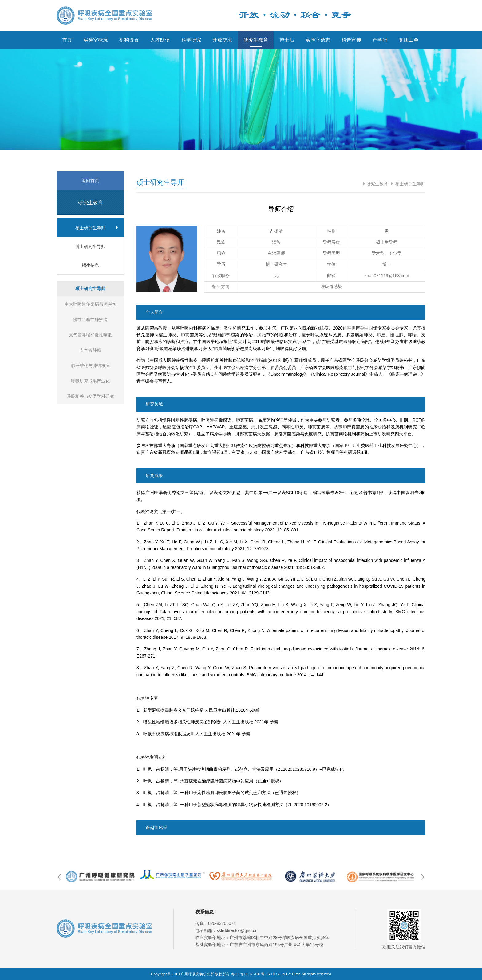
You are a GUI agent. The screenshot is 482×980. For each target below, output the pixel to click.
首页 (67, 40)
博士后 (287, 40)
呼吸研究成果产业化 (90, 381)
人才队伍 (160, 40)
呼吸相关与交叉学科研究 (90, 396)
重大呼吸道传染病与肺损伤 (90, 304)
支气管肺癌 (90, 350)
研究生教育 (256, 40)
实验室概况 (96, 40)
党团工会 (409, 40)
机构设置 (129, 40)
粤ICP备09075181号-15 (250, 974)
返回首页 (90, 181)
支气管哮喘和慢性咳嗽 (90, 335)
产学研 (380, 40)
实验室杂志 (318, 40)
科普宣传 (351, 40)
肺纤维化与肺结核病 (90, 366)
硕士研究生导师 (410, 184)
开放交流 (222, 40)
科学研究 (191, 40)
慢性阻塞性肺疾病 (90, 319)
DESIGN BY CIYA (286, 974)
